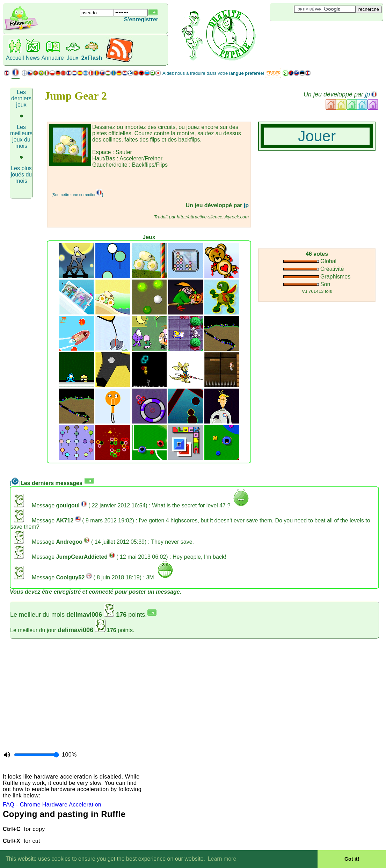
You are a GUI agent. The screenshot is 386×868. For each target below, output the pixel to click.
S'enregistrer (141, 19)
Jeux (73, 58)
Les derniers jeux (21, 98)
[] (15, 483)
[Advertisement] (131, 179)
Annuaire (53, 58)
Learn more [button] (222, 859)
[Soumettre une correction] (77, 195)
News (33, 58)
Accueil (15, 58)
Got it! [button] (352, 859)
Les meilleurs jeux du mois (21, 136)
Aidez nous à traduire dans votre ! (213, 73)
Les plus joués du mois (21, 175)
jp (367, 94)
